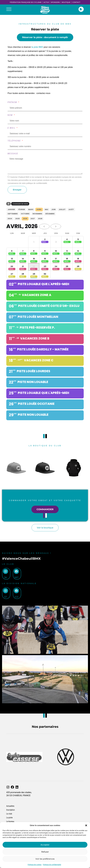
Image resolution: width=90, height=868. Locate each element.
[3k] (6, 571)
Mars (31, 209)
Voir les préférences (45, 859)
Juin (53, 209)
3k (6, 578)
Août (71, 209)
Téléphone (15, 141)
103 (16, 597)
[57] (6, 591)
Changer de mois (20, 204)
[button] (86, 825)
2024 (10, 219)
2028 (40, 219)
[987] (16, 571)
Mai (46, 209)
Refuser (45, 852)
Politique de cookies (35, 865)
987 (16, 578)
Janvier (11, 209)
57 (6, 597)
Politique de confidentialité (52, 865)
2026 (25, 219)
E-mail (12, 128)
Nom (11, 115)
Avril (39, 209)
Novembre (37, 214)
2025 (18, 219)
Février (22, 209)
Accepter (45, 845)
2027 (33, 219)
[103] (16, 591)
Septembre (13, 214)
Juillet (62, 209)
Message (13, 154)
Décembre (50, 214)
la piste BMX (37, 47)
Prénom (13, 102)
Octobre (25, 214)
